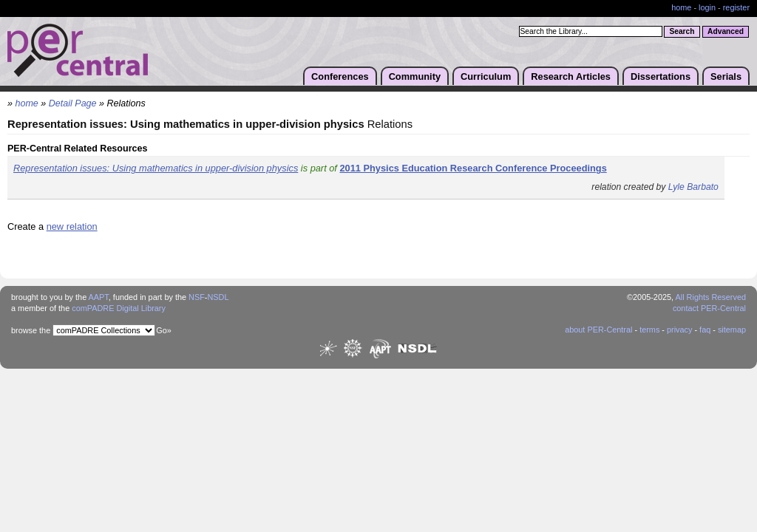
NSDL (218, 297)
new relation (72, 226)
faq (705, 330)
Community (415, 76)
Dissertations (661, 76)
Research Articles (571, 76)
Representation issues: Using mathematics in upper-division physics (156, 168)
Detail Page (73, 103)
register (736, 7)
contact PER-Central (709, 308)
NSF (197, 297)
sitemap (732, 330)
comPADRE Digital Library (119, 308)
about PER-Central (598, 330)
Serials (726, 76)
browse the (31, 330)
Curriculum (486, 76)
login (707, 7)
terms (649, 330)
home (681, 7)
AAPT (99, 297)
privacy (679, 330)
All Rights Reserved (711, 297)
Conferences (340, 76)
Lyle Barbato (693, 187)
